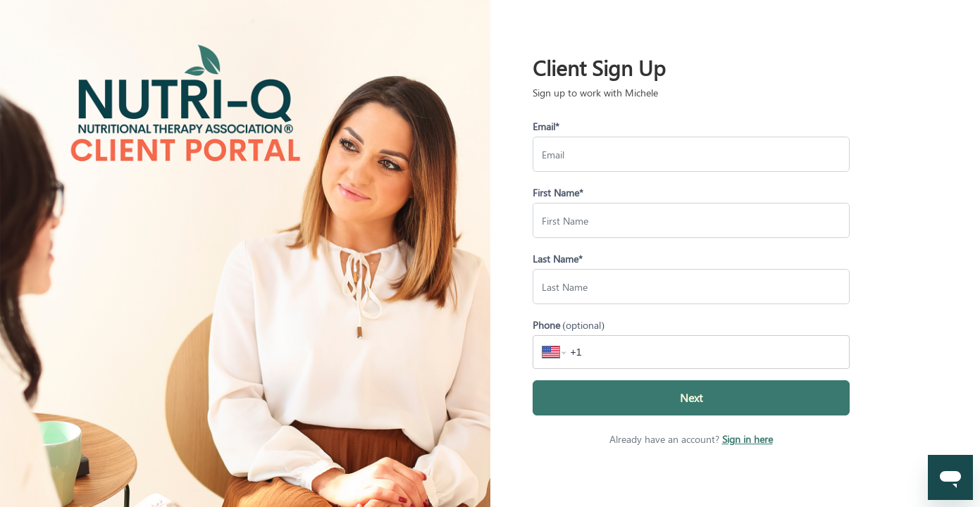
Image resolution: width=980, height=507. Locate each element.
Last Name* (558, 259)
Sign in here (748, 439)
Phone (569, 325)
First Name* (558, 193)
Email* (546, 126)
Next (691, 398)
